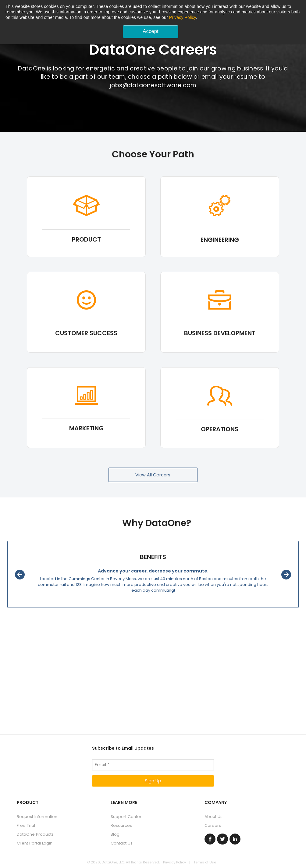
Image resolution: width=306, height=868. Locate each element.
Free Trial (26, 825)
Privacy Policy (183, 17)
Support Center (126, 817)
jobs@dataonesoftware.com (153, 85)
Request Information (37, 817)
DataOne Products (35, 834)
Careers (213, 825)
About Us (213, 817)
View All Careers (153, 475)
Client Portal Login (35, 843)
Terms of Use (205, 862)
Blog (115, 834)
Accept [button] (150, 31)
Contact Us (122, 843)
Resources (121, 825)
